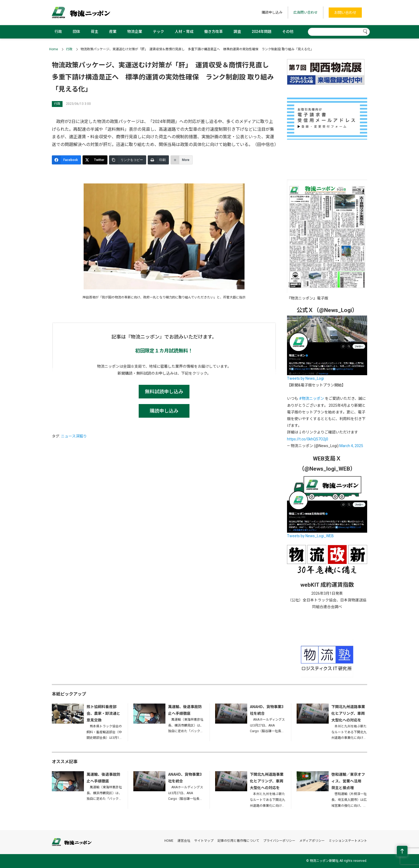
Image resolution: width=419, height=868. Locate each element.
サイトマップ (204, 841)
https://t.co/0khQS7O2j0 (308, 439)
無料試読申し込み (164, 392)
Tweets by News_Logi (305, 378)
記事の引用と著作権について (238, 841)
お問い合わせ (345, 13)
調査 (237, 32)
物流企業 (135, 32)
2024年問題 (262, 32)
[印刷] (158, 160)
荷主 (95, 32)
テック (158, 32)
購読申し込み (272, 12)
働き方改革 (214, 32)
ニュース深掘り (74, 436)
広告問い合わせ (306, 12)
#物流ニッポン (312, 398)
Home (54, 49)
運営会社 (184, 841)
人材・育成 (184, 32)
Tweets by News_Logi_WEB (310, 536)
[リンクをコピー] (128, 160)
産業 (113, 32)
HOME (169, 841)
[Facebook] (66, 160)
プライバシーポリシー (279, 841)
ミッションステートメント (348, 841)
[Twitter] (95, 160)
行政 (58, 32)
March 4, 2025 (351, 446)
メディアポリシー (312, 841)
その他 (288, 32)
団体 (76, 32)
